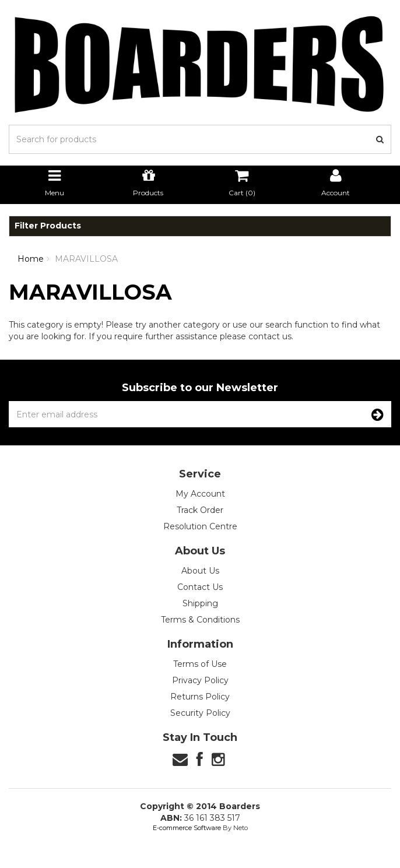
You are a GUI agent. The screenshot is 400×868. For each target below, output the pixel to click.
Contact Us (200, 587)
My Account (200, 494)
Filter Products (48, 226)
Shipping (200, 603)
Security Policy (200, 713)
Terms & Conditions (200, 620)
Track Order (200, 510)
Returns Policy (200, 697)
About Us (200, 571)
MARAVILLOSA (86, 259)
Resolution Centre (200, 526)
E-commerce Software (187, 828)
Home (31, 259)
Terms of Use (200, 664)
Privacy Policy (200, 680)
